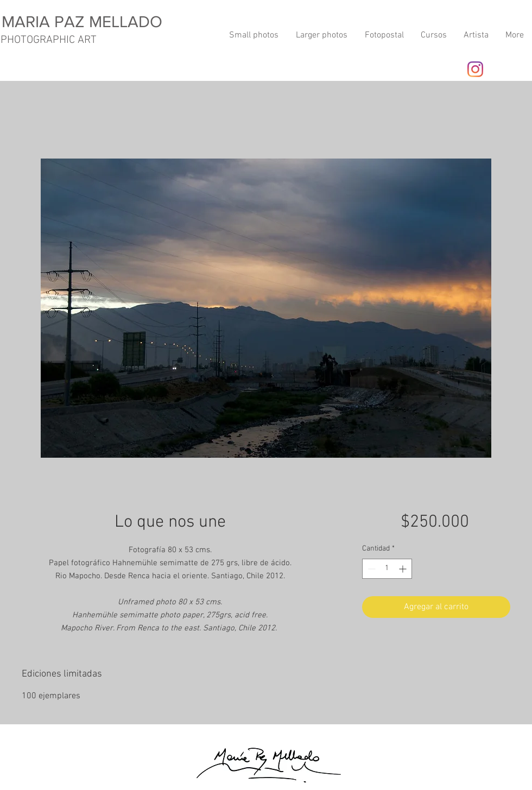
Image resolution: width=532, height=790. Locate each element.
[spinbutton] (387, 569)
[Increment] (404, 569)
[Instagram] (475, 69)
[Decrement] (370, 569)
